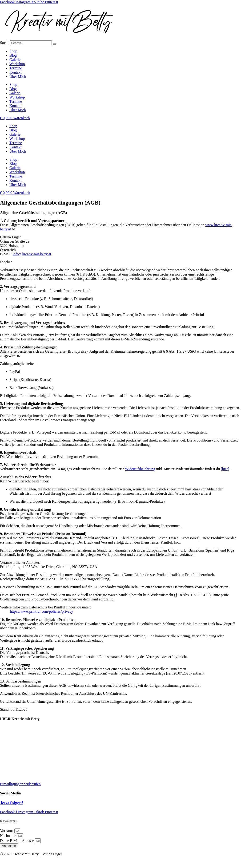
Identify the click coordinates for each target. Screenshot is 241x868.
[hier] (225, 469)
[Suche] (55, 44)
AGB (4, 776)
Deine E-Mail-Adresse (17, 841)
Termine (16, 68)
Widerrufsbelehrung (140, 469)
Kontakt (16, 72)
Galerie (15, 60)
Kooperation (9, 736)
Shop (13, 51)
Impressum (8, 752)
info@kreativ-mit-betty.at (32, 254)
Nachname (8, 836)
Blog (13, 55)
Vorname (7, 831)
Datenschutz (9, 760)
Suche (5, 43)
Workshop (17, 64)
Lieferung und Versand (17, 728)
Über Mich (18, 77)
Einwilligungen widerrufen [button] (20, 784)
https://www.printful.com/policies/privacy (41, 611)
